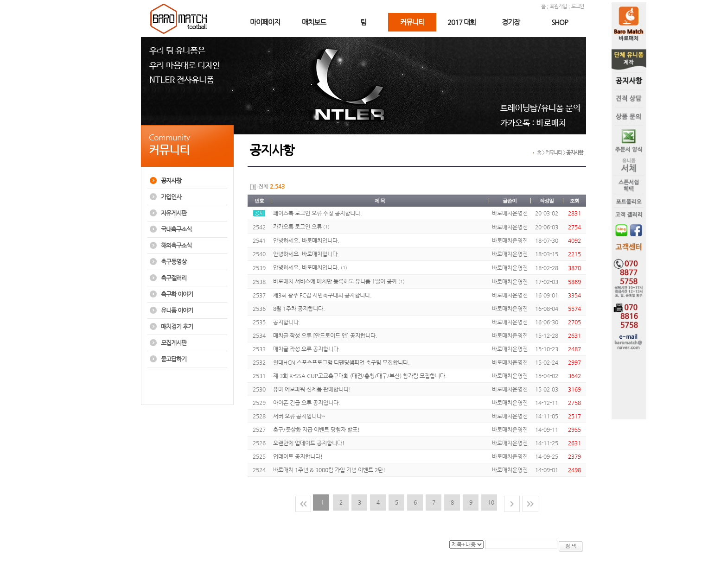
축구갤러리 (174, 278)
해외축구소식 (176, 245)
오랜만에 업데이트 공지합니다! (309, 443)
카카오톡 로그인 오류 (297, 227)
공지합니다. (287, 322)
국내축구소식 (176, 229)
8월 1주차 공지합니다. (299, 309)
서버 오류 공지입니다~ (299, 416)
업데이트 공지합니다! (298, 456)
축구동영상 (174, 262)
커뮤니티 (412, 22)
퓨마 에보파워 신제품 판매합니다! (312, 389)
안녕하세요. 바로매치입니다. (306, 240)
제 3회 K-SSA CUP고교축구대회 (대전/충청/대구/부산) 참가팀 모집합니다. (360, 376)
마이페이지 (265, 22)
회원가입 (558, 6)
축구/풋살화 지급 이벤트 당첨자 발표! (316, 430)
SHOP (560, 22)
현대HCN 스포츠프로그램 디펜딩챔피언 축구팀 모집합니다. (341, 362)
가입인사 (171, 197)
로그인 (577, 6)
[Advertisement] (186, 391)
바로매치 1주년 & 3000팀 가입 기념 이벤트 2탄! (329, 470)
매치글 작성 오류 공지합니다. (307, 349)
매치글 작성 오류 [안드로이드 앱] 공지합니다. (325, 335)
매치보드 (314, 22)
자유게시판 (174, 213)
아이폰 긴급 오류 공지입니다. (307, 403)
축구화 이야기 (177, 294)
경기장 (511, 22)
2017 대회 (462, 22)
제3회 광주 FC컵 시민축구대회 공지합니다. (322, 295)
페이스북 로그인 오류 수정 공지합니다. (318, 213)
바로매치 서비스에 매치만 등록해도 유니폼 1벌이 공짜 (335, 281)
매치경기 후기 (177, 326)
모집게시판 (174, 343)
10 (491, 502)
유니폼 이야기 (177, 310)
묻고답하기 (174, 359)
